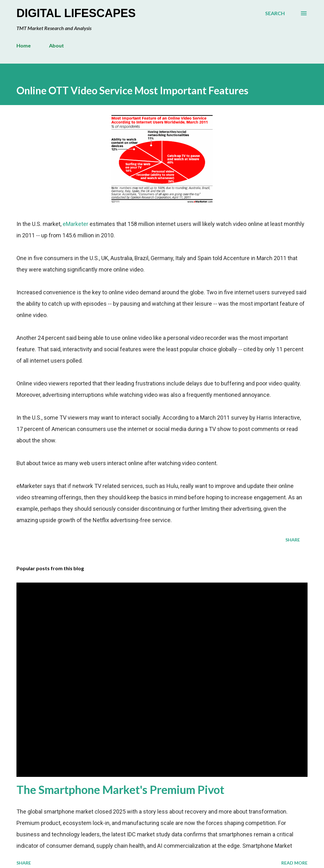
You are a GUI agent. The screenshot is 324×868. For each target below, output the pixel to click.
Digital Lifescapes (76, 13)
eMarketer (75, 224)
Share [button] (293, 540)
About (56, 45)
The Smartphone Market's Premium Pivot (120, 790)
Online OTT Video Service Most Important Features (132, 90)
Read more (294, 863)
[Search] (275, 13)
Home (24, 45)
